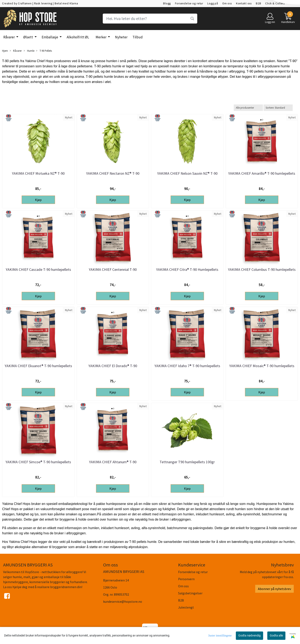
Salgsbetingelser (190, 593)
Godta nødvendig (249, 635)
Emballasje (50, 37)
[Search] (150, 19)
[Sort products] (278, 108)
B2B (259, 3)
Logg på (213, 3)
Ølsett (28, 37)
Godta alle (276, 635)
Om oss (227, 3)
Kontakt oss (244, 3)
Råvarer (9, 37)
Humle (29, 51)
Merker (101, 37)
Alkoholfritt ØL (78, 37)
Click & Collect (275, 3)
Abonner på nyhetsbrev (274, 589)
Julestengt (186, 607)
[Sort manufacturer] (248, 108)
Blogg (167, 3)
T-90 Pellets (44, 51)
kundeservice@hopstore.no (123, 601)
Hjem (5, 51)
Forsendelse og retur (189, 3)
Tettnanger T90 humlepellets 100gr (187, 462)
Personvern (186, 579)
